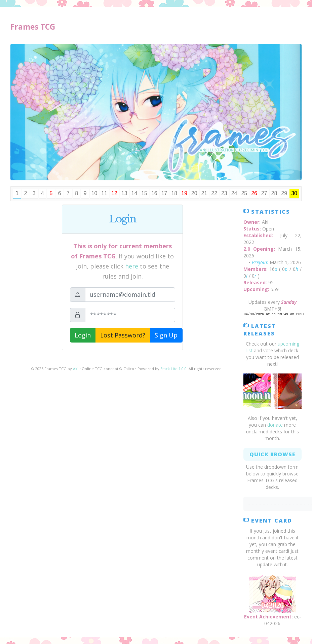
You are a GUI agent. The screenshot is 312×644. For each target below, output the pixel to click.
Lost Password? (123, 335)
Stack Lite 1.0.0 (173, 369)
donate (275, 425)
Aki (76, 369)
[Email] (130, 295)
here (132, 266)
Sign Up (166, 335)
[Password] (130, 315)
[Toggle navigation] (291, 27)
